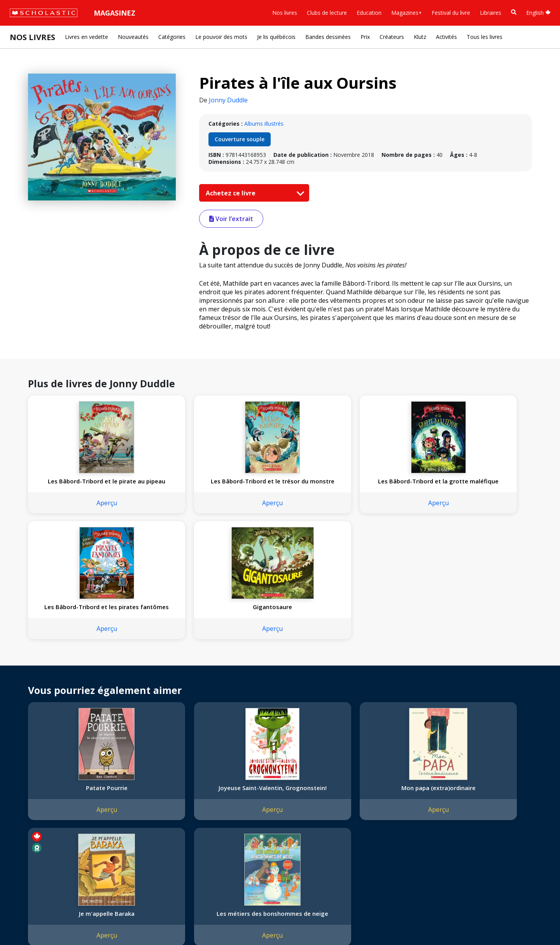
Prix (365, 37)
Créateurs (392, 37)
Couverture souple (240, 139)
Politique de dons (36, 827)
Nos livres (285, 13)
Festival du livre (451, 13)
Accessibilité (29, 818)
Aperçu (74, 511)
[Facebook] (181, 782)
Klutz (420, 37)
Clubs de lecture (327, 13)
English (538, 13)
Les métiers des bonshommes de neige (483, 674)
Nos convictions (34, 790)
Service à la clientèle (188, 792)
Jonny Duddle (228, 100)
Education (369, 13)
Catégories (172, 37)
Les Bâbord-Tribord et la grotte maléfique (279, 485)
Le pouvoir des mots (221, 37)
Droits (112, 780)
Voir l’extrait (231, 219)
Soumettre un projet (40, 864)
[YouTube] (196, 782)
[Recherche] (514, 12)
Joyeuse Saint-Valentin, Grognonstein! (177, 674)
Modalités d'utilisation (148, 922)
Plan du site (29, 922)
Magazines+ (407, 13)
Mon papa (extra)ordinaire (279, 670)
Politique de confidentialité (82, 922)
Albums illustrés (264, 124)
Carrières (25, 855)
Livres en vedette (87, 37)
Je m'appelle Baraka (381, 670)
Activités (446, 37)
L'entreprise (29, 780)
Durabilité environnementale (50, 846)
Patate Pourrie (74, 670)
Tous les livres (485, 37)
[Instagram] (166, 782)
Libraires (491, 13)
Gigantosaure (483, 481)
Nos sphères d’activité (42, 799)
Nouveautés (133, 37)
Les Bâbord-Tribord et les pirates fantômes (381, 485)
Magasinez (115, 13)
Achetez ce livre (253, 193)
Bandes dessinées (328, 37)
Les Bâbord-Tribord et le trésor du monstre (177, 485)
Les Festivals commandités (48, 836)
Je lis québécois (276, 37)
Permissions (119, 790)
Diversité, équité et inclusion (49, 808)
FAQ (109, 799)
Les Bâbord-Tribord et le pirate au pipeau (74, 485)
